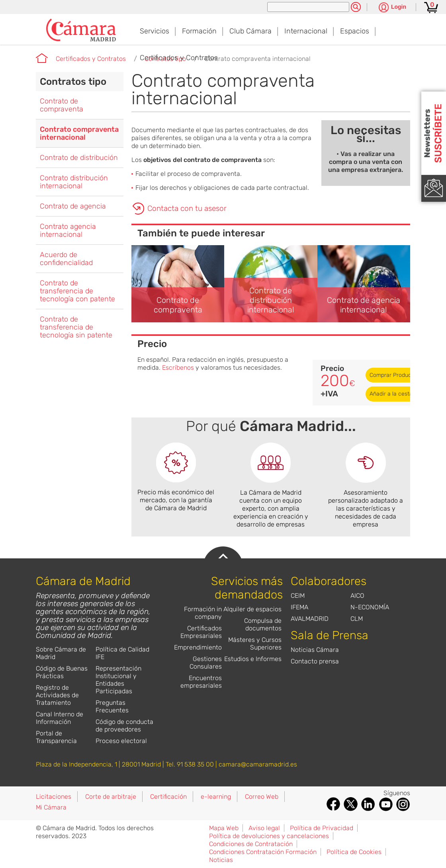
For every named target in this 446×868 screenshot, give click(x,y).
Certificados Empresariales (201, 632)
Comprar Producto (393, 375)
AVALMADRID (310, 619)
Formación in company (203, 613)
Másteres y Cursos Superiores (255, 644)
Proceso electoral (121, 741)
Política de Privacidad (322, 828)
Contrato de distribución (79, 158)
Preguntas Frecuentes (112, 706)
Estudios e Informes (253, 659)
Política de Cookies (354, 852)
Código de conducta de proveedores (124, 726)
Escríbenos (178, 368)
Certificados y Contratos (179, 58)
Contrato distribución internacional (74, 182)
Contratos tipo (73, 82)
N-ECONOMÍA (370, 607)
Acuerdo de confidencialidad (66, 259)
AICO (357, 596)
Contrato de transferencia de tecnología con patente (77, 291)
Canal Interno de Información (60, 718)
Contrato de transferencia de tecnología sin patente (76, 327)
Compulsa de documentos (263, 624)
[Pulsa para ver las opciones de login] (392, 8)
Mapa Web (224, 828)
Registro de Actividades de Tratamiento (57, 695)
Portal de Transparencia (56, 737)
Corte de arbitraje (111, 797)
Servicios (155, 31)
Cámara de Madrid (42, 58)
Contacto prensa (315, 661)
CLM (357, 619)
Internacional (306, 31)
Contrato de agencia (73, 206)
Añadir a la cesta (391, 394)
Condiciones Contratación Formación (263, 852)
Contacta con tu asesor (187, 208)
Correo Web (262, 797)
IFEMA (299, 607)
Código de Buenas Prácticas (62, 672)
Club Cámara (250, 31)
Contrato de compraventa (62, 105)
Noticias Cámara (315, 650)
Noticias (221, 860)
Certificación (168, 797)
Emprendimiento (198, 647)
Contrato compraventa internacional (258, 59)
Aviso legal (264, 828)
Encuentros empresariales (201, 682)
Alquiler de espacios (252, 609)
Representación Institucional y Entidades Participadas (118, 680)
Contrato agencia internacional (68, 230)
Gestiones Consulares (206, 663)
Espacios (355, 31)
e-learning (216, 797)
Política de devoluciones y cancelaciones (269, 836)
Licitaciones (54, 797)
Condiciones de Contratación (251, 844)
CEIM (298, 596)
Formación (199, 31)
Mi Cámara (51, 807)
